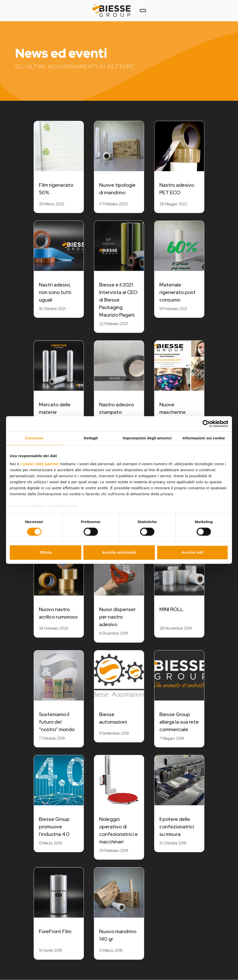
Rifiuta (46, 553)
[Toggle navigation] (143, 11)
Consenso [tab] (34, 438)
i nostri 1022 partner (40, 464)
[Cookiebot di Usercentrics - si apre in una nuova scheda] (206, 424)
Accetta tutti (192, 553)
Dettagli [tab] (91, 438)
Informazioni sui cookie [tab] (204, 438)
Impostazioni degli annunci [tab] (147, 438)
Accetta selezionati (119, 553)
